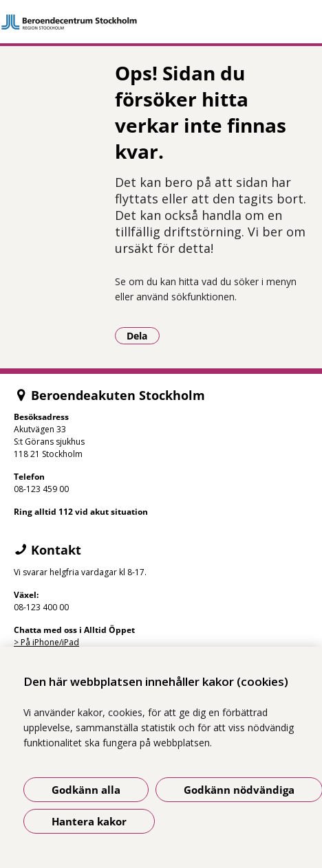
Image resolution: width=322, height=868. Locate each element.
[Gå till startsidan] (161, 22)
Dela (143, 335)
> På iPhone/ (38, 642)
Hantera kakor (89, 821)
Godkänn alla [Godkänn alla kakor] (86, 790)
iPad (71, 642)
